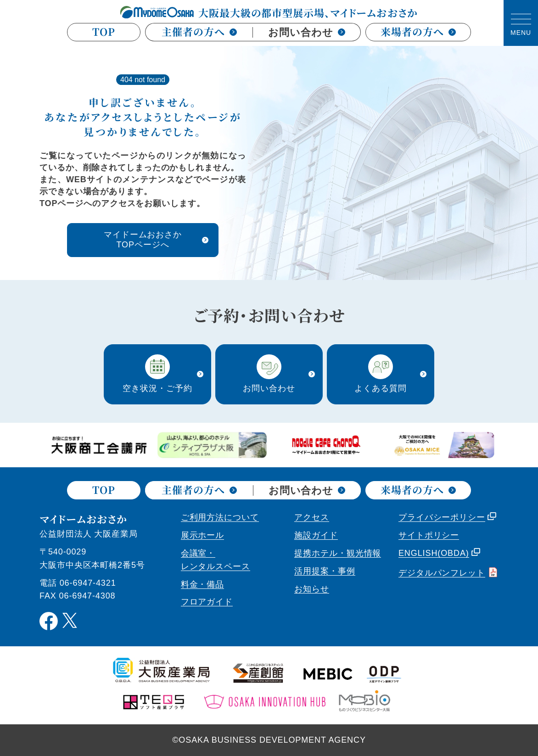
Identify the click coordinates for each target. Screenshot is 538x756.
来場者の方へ (418, 32)
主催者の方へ (199, 31)
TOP (104, 32)
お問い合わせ (306, 32)
